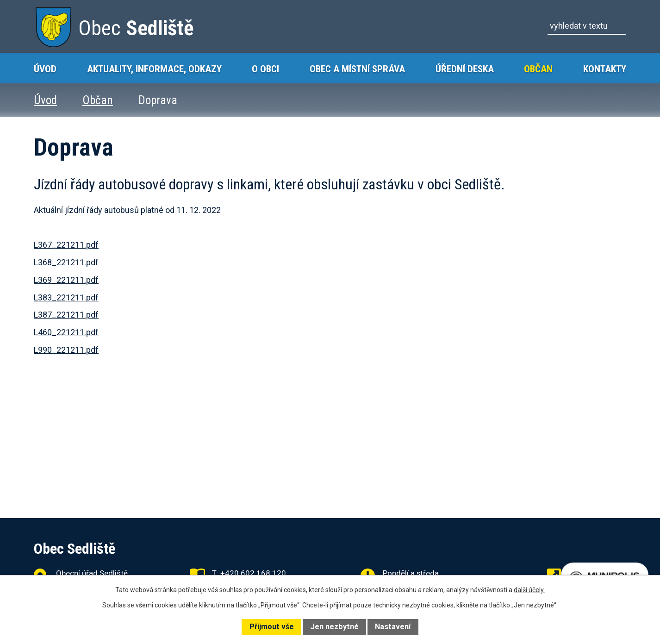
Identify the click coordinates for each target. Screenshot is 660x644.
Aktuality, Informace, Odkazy (154, 69)
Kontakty (605, 69)
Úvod (45, 69)
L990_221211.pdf (66, 350)
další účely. (529, 590)
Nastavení (393, 627)
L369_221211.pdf (66, 280)
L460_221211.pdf (66, 332)
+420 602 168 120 (253, 573)
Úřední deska (465, 69)
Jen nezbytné (334, 627)
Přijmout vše (272, 627)
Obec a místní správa (357, 69)
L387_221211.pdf (66, 315)
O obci (265, 69)
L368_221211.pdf (66, 262)
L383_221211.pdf (66, 297)
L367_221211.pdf (66, 245)
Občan (538, 69)
